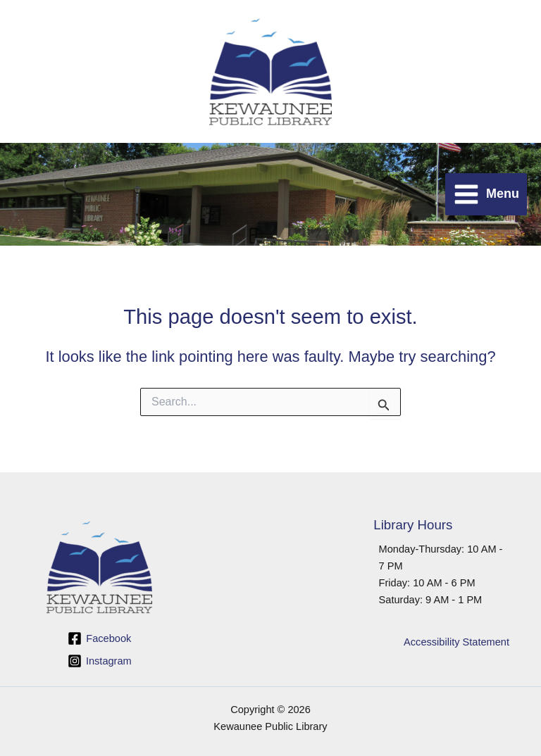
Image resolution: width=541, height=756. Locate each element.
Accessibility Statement (456, 642)
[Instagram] (99, 661)
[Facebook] (99, 638)
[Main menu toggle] (486, 194)
